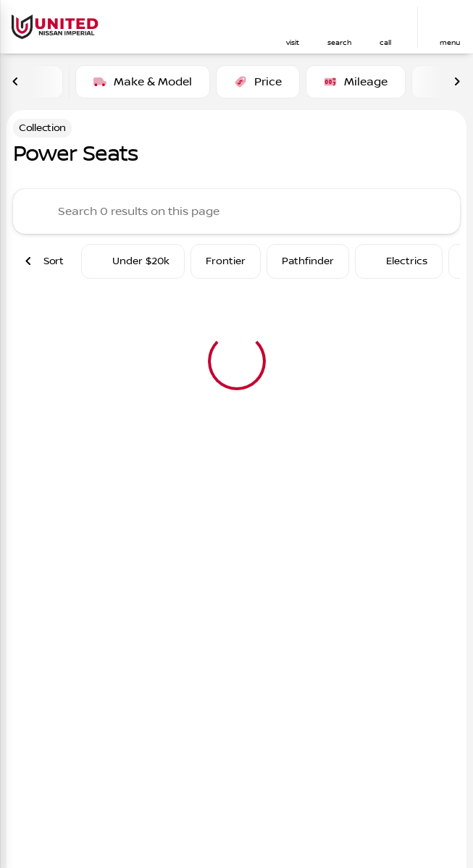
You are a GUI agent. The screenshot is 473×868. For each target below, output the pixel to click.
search (339, 42)
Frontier (226, 261)
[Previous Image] (16, 82)
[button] (293, 27)
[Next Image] (457, 82)
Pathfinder (308, 261)
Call (385, 42)
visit (293, 42)
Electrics (399, 261)
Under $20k (133, 261)
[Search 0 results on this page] (236, 211)
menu (450, 42)
